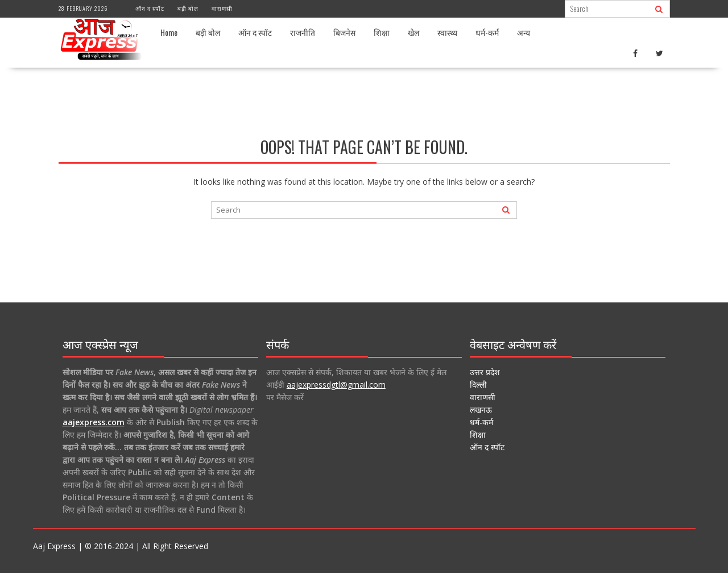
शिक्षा (382, 32)
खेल (413, 32)
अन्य (524, 32)
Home (169, 32)
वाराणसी (222, 8)
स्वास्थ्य (447, 32)
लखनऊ (481, 410)
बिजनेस (344, 32)
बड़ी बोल (188, 8)
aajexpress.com (94, 422)
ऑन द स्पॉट (150, 8)
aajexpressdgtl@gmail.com (336, 385)
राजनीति (303, 32)
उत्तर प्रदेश (485, 372)
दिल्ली (478, 385)
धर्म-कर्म (487, 32)
